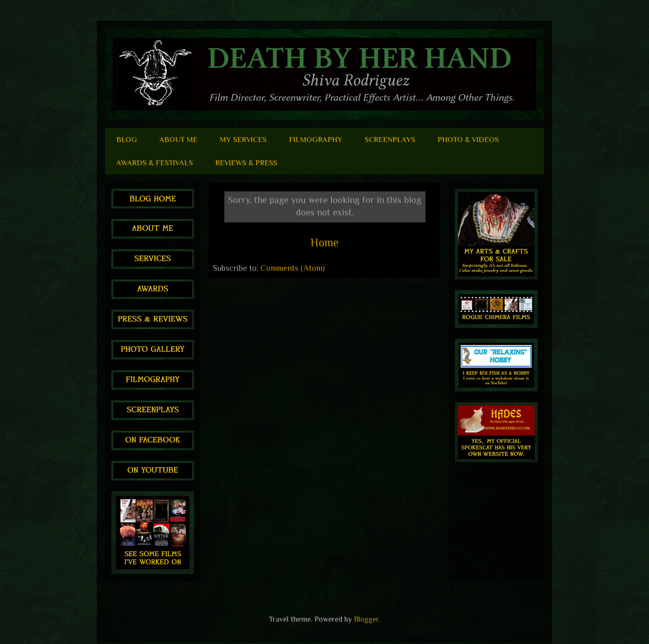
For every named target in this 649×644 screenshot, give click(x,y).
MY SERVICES (243, 140)
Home (324, 242)
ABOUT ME (178, 140)
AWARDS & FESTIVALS (155, 163)
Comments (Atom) (293, 268)
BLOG (127, 140)
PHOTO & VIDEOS (468, 140)
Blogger (366, 619)
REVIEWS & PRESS (246, 163)
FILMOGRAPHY (316, 140)
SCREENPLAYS (390, 140)
